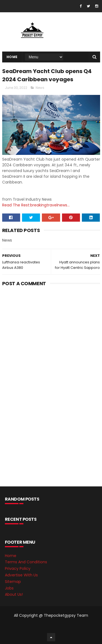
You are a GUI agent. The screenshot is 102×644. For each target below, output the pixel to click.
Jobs (9, 588)
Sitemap (13, 582)
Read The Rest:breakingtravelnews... (36, 205)
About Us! (14, 594)
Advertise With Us (21, 575)
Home (12, 57)
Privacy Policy (18, 568)
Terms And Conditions (26, 562)
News (40, 88)
